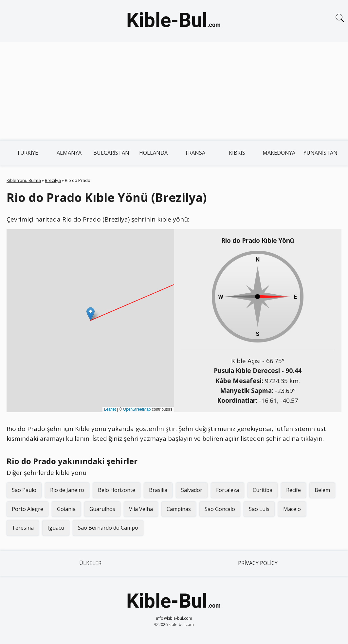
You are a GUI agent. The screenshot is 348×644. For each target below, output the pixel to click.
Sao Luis (259, 509)
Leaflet (110, 409)
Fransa (195, 153)
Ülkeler (90, 563)
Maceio (292, 509)
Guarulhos (102, 509)
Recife (293, 490)
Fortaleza (228, 490)
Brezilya (53, 180)
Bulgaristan (111, 153)
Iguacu (56, 528)
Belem (322, 490)
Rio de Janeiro (67, 490)
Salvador (192, 490)
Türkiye (27, 153)
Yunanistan (321, 153)
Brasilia (158, 490)
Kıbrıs (237, 153)
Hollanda (153, 153)
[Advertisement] (174, 91)
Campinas (179, 509)
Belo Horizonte (117, 490)
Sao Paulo (24, 490)
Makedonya (279, 153)
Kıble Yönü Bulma (24, 180)
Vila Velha (141, 509)
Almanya (69, 153)
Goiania (66, 509)
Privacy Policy (258, 563)
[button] (91, 314)
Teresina (23, 528)
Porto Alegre (27, 509)
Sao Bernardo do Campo (108, 528)
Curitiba (263, 490)
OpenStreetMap (137, 409)
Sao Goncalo (220, 509)
